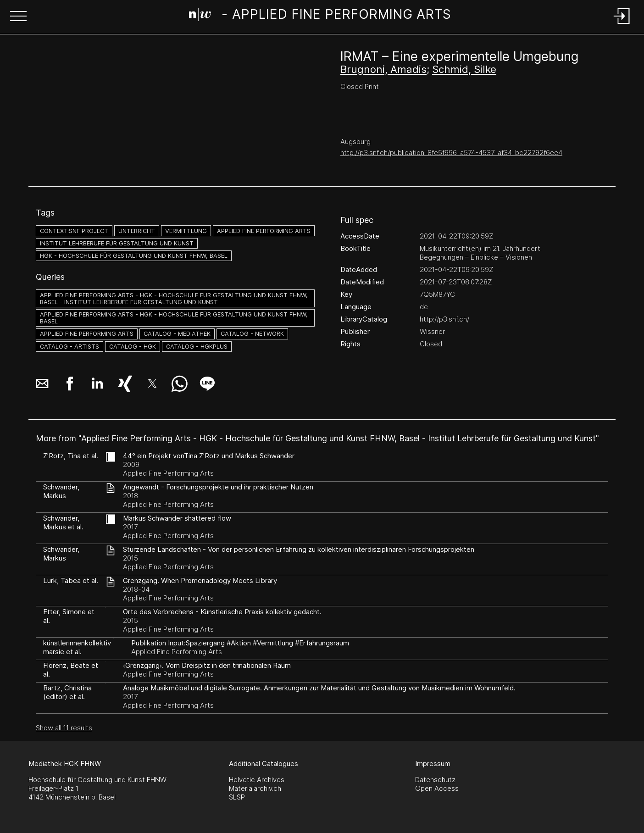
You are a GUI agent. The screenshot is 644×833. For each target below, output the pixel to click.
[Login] (622, 25)
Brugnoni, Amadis (383, 69)
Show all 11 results (64, 728)
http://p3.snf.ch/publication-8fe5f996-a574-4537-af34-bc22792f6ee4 (451, 153)
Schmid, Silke (464, 69)
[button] (18, 17)
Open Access (437, 788)
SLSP (237, 797)
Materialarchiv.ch (255, 788)
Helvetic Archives (257, 780)
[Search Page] (320, 16)
